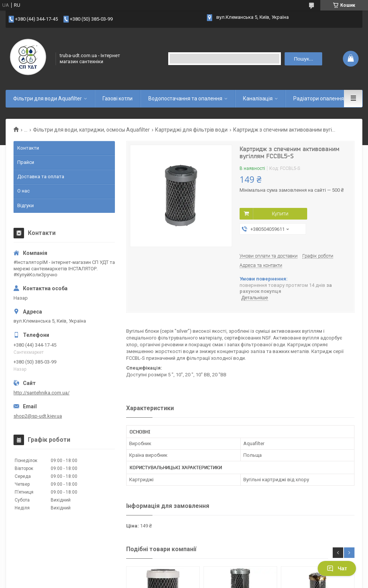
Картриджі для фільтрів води (191, 130)
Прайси (26, 162)
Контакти (28, 148)
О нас (23, 191)
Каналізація (258, 99)
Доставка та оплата (41, 177)
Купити (280, 214)
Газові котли (118, 99)
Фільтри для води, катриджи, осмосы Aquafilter (91, 130)
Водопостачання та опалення (185, 99)
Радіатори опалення (319, 99)
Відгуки (26, 205)
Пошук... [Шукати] (304, 59)
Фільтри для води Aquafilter (48, 99)
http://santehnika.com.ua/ (41, 393)
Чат (337, 568)
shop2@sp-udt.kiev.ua (38, 416)
